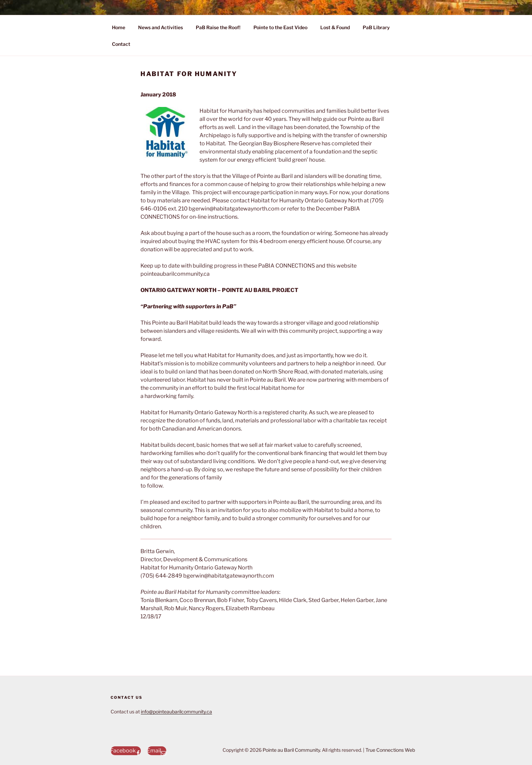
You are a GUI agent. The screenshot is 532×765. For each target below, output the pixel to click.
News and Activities (160, 27)
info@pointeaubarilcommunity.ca (176, 712)
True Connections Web (390, 750)
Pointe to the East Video (280, 27)
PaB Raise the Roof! (218, 27)
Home (119, 27)
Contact (121, 44)
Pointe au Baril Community (291, 750)
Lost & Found (335, 27)
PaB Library (376, 27)
